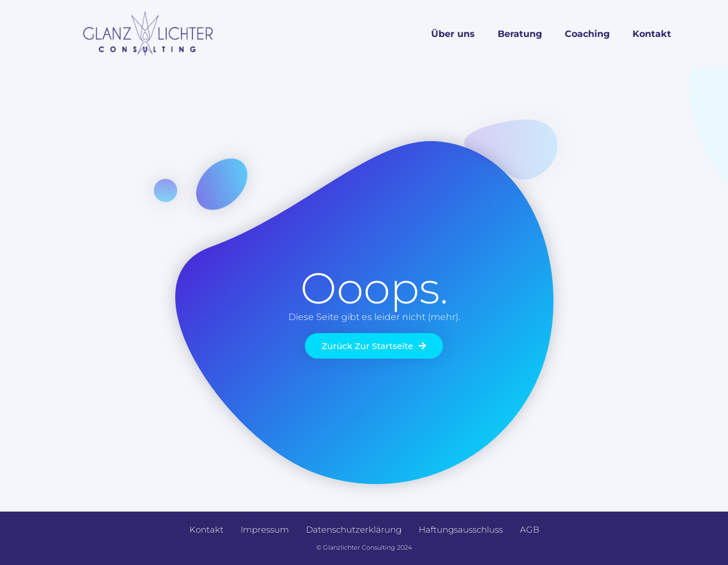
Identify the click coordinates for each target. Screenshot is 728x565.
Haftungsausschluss (461, 529)
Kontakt (652, 34)
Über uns (453, 34)
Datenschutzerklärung (354, 529)
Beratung (520, 34)
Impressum (265, 529)
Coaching (587, 34)
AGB (530, 529)
